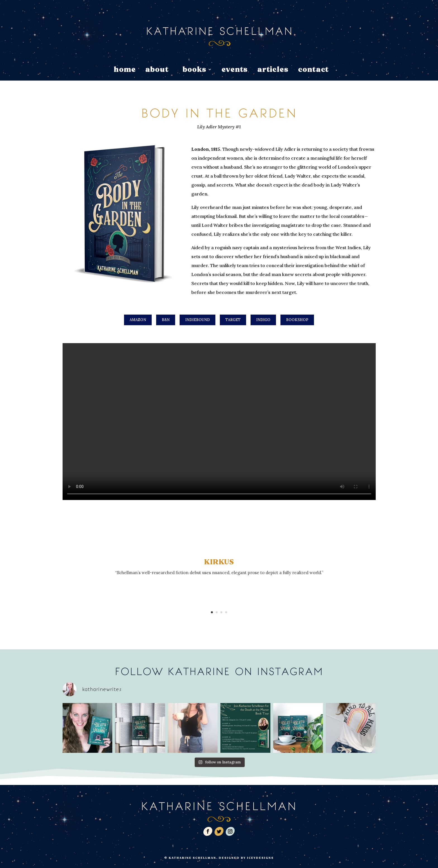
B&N (166, 320)
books (194, 71)
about (157, 71)
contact (313, 71)
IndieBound (197, 320)
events (235, 71)
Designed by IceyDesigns (246, 858)
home (125, 71)
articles (273, 71)
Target (233, 320)
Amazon (138, 320)
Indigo (263, 320)
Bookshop (297, 320)
